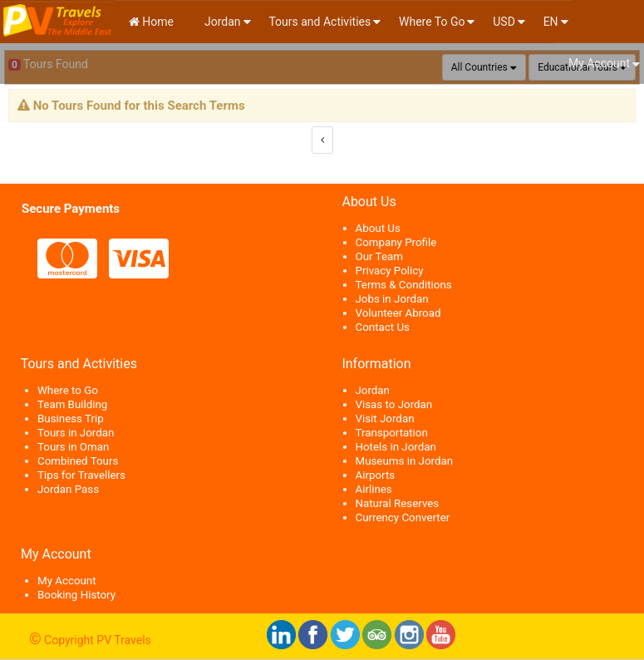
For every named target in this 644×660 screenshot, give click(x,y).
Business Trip (71, 419)
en (551, 22)
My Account (599, 63)
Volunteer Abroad (398, 313)
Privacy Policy (390, 271)
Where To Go (432, 22)
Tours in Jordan (76, 433)
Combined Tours (78, 461)
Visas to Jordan (394, 404)
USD (504, 22)
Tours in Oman (73, 447)
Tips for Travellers (81, 475)
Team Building (72, 404)
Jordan (221, 22)
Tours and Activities (320, 22)
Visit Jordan (385, 419)
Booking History (76, 595)
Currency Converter (403, 517)
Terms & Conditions (404, 285)
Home (151, 22)
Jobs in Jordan (392, 299)
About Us (378, 228)
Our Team (379, 256)
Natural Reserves (398, 503)
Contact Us (383, 327)
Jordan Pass (68, 489)
